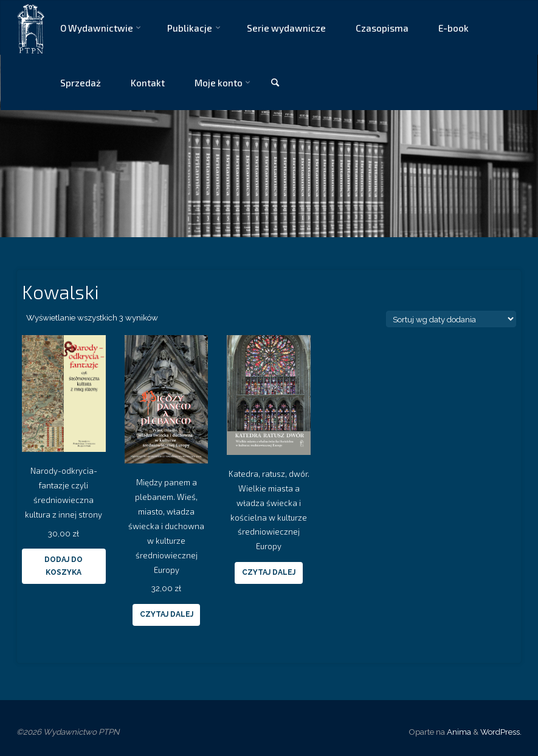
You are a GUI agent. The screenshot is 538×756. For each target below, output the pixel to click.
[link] (275, 83)
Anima (458, 732)
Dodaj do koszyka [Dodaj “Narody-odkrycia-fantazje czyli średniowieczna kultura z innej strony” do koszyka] (64, 566)
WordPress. (501, 732)
